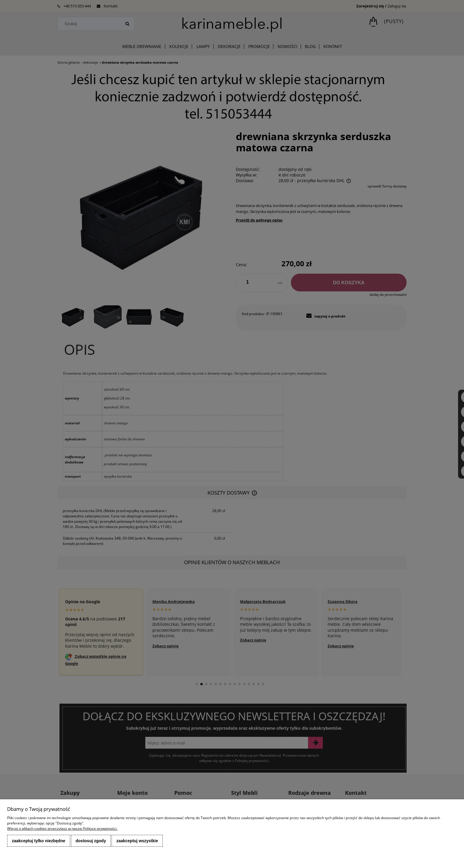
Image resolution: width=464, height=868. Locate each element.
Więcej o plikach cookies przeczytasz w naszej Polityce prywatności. (62, 828)
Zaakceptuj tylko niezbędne (39, 841)
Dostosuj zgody (91, 841)
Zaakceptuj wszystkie (137, 841)
